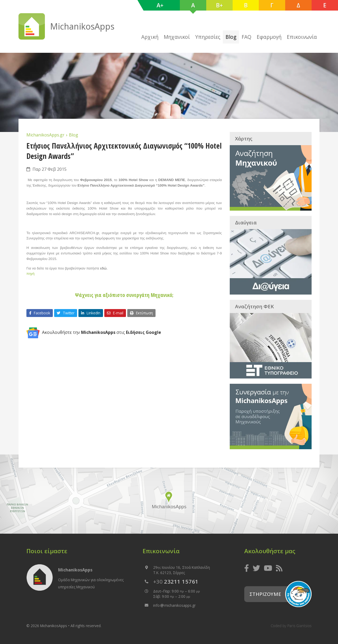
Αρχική (150, 37)
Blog (231, 37)
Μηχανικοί (177, 37)
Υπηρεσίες (208, 37)
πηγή (30, 274)
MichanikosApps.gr (46, 135)
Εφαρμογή (269, 37)
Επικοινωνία (302, 37)
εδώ (104, 268)
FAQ (247, 37)
